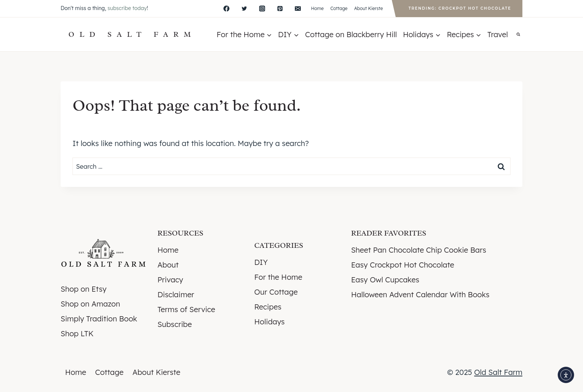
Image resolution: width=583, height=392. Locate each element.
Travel (498, 34)
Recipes (268, 307)
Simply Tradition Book (99, 319)
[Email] (298, 9)
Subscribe (175, 324)
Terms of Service (186, 309)
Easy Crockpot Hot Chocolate (402, 265)
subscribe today (127, 8)
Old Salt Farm (498, 372)
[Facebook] (226, 9)
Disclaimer (176, 294)
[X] (244, 9)
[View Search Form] (518, 35)
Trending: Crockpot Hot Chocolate (460, 8)
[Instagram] (262, 9)
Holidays (270, 322)
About (168, 265)
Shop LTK (77, 333)
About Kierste (368, 8)
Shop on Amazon (90, 304)
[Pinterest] (280, 9)
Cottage (339, 8)
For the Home (278, 277)
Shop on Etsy (83, 289)
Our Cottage (276, 292)
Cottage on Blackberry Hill (351, 34)
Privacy (170, 280)
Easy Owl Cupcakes (385, 280)
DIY (261, 262)
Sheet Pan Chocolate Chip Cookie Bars (418, 250)
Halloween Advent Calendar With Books (420, 294)
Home (317, 8)
